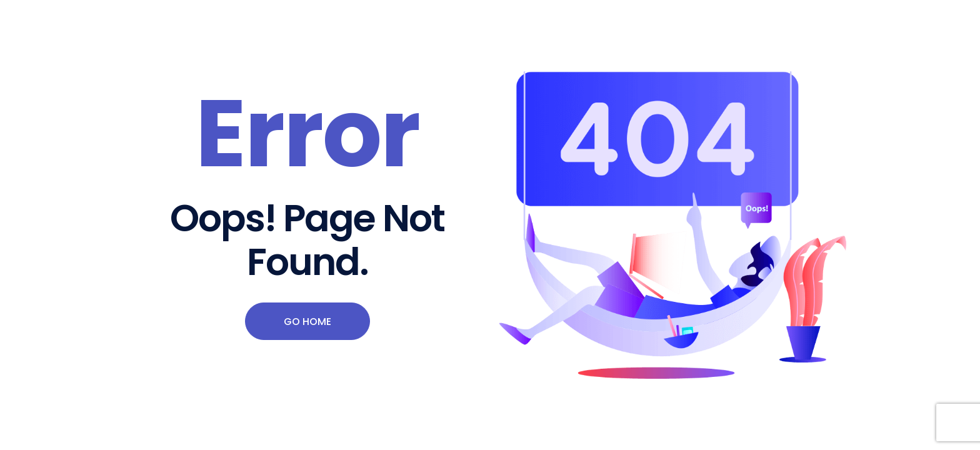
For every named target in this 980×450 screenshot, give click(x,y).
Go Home (307, 322)
